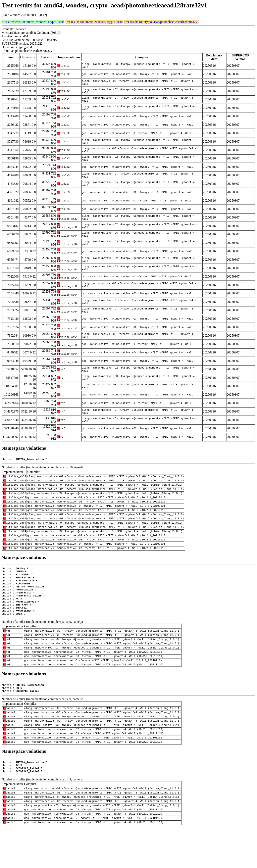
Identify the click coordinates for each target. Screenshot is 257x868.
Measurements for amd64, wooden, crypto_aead (33, 22)
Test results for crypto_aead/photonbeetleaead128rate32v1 (161, 22)
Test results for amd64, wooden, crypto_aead (94, 22)
